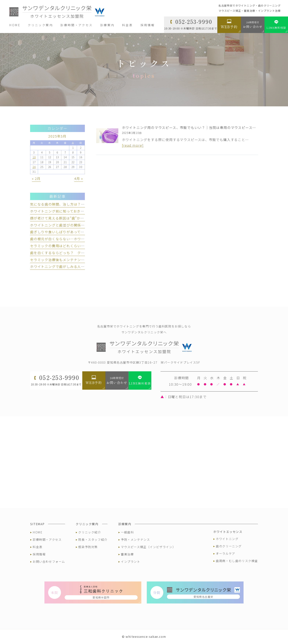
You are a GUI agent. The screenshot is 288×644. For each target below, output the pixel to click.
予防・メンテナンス (135, 539)
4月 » (79, 178)
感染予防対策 (88, 547)
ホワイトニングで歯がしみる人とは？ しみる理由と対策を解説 (83, 266)
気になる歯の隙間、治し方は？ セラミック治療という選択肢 (81, 204)
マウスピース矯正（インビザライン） (148, 547)
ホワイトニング (227, 539)
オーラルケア (226, 553)
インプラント (131, 561)
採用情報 (39, 554)
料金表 (38, 547)
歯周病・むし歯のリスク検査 (237, 561)
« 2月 (36, 178)
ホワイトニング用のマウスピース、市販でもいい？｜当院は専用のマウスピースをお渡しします (200, 127)
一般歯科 (127, 532)
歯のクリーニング (229, 546)
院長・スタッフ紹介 (93, 539)
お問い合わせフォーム (49, 561)
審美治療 (127, 554)
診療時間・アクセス (47, 539)
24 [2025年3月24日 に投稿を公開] (34, 167)
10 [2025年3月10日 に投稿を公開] (34, 157)
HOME (38, 532)
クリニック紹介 (90, 532)
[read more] (133, 145)
